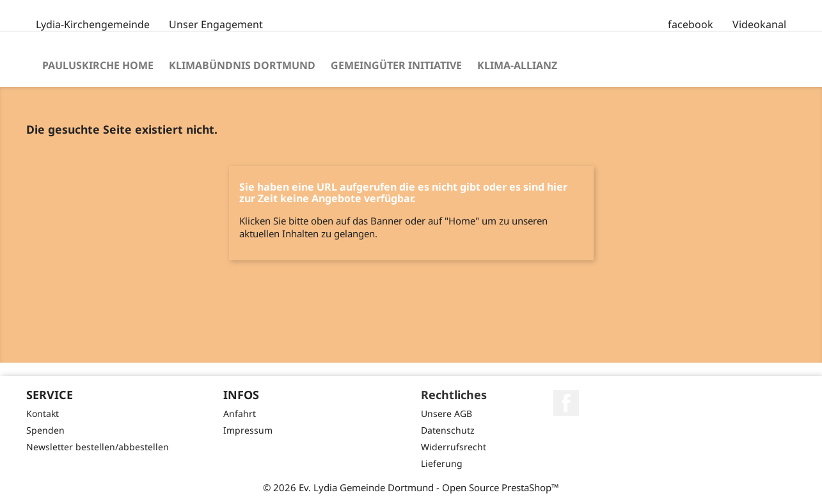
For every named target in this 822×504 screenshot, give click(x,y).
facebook (691, 24)
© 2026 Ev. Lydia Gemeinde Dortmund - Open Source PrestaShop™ (411, 487)
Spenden (45, 430)
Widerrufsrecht (454, 447)
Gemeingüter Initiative (396, 65)
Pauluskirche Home (98, 65)
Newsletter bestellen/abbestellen (98, 447)
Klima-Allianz (517, 65)
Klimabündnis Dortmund (242, 65)
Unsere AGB (447, 413)
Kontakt (43, 413)
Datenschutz (448, 430)
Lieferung (442, 463)
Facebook (566, 403)
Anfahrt (240, 413)
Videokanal (759, 24)
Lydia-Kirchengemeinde (93, 24)
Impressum (248, 430)
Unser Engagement (216, 24)
